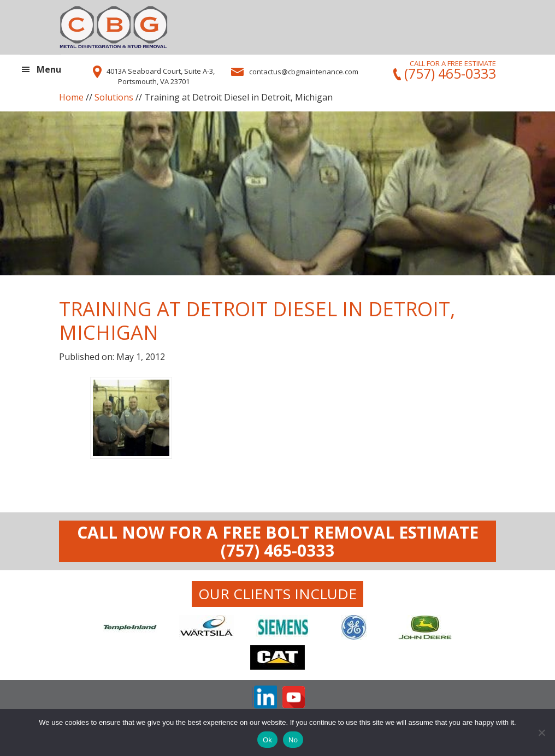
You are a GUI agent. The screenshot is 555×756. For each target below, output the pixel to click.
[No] (541, 733)
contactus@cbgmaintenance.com (304, 72)
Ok (267, 740)
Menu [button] (49, 69)
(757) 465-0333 (448, 73)
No (293, 740)
